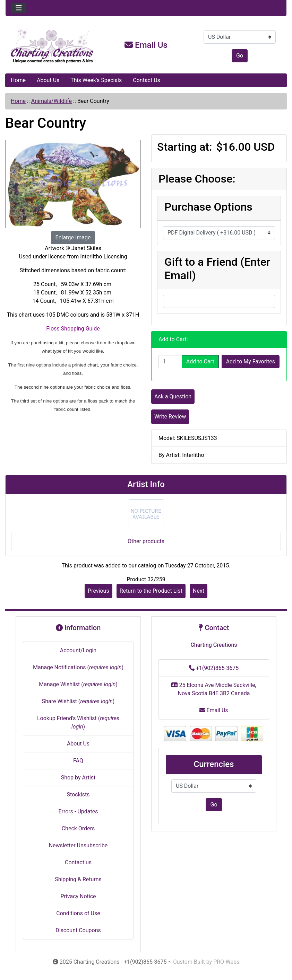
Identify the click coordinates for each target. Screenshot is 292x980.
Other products (146, 541)
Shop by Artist (78, 778)
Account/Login (78, 650)
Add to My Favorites (251, 361)
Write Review (170, 417)
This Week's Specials (96, 80)
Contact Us (147, 80)
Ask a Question (173, 396)
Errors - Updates (78, 811)
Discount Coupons (78, 930)
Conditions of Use (78, 913)
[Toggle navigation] (19, 8)
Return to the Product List (151, 591)
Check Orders (78, 828)
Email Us (146, 45)
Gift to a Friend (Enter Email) (217, 268)
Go (240, 56)
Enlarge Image (73, 237)
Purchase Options (208, 207)
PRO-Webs (226, 962)
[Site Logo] (52, 46)
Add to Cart (200, 361)
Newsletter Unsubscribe (78, 845)
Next (199, 591)
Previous (98, 591)
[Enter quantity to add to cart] (170, 362)
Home (18, 80)
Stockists (78, 794)
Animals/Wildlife (51, 101)
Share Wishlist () (78, 701)
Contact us (78, 862)
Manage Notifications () (78, 667)
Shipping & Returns (78, 879)
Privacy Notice (78, 896)
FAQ (78, 761)
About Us (48, 80)
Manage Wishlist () (78, 684)
